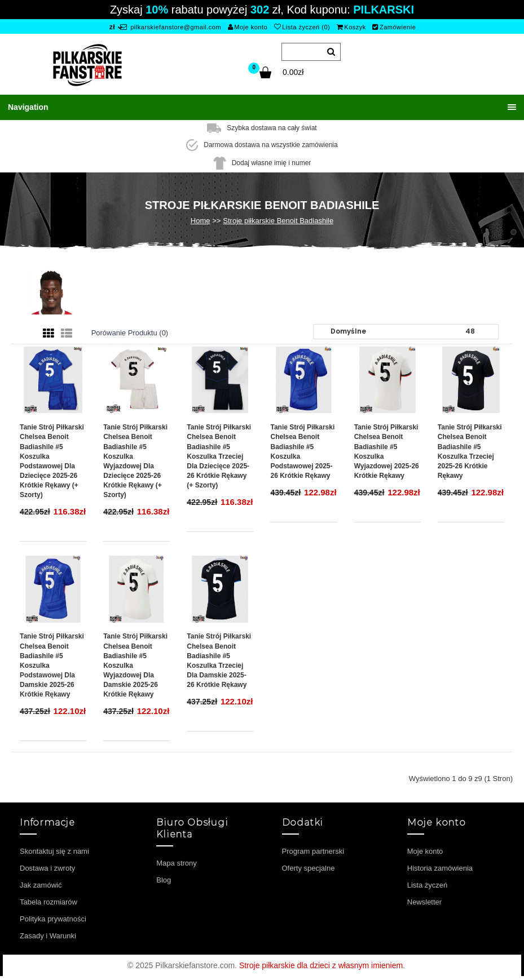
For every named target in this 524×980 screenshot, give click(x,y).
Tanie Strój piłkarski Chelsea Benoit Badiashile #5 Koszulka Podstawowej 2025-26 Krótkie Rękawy (302, 451)
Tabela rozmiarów (49, 902)
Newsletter (424, 902)
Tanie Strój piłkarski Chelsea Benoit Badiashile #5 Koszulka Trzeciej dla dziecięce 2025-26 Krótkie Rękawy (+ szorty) (219, 456)
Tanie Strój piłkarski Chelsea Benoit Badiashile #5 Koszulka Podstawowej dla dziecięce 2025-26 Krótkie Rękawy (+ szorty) (52, 461)
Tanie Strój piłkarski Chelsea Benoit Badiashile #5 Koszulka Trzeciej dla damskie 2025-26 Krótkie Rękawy (219, 660)
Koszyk (351, 27)
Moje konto (248, 27)
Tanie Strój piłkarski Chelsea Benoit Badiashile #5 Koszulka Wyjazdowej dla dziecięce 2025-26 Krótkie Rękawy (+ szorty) (135, 461)
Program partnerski (313, 851)
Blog (164, 880)
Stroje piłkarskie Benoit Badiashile (278, 221)
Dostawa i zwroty (47, 868)
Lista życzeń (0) (302, 27)
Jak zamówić (41, 885)
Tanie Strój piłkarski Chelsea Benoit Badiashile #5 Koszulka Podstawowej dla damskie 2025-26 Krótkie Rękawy (52, 665)
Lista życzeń (428, 885)
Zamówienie (394, 27)
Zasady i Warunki (48, 936)
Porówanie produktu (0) (130, 333)
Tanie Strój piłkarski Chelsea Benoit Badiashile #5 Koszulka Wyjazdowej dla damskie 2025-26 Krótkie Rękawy (135, 665)
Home (201, 221)
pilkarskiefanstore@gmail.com (171, 27)
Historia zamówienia (440, 868)
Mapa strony (177, 863)
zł (112, 27)
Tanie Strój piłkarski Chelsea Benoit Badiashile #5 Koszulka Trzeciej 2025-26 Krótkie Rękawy (470, 451)
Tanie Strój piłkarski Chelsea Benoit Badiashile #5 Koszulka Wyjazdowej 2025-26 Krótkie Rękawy (387, 451)
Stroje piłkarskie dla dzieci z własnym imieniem (321, 965)
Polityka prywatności (53, 919)
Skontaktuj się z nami (54, 851)
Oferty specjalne (309, 868)
